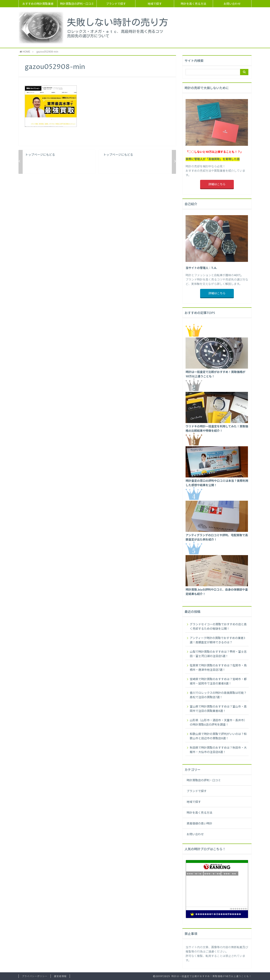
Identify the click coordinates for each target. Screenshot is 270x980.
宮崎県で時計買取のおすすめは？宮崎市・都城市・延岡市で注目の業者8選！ (218, 681)
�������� (239, 909)
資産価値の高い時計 (199, 824)
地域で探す (155, 4)
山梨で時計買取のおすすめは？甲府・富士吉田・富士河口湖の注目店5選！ (218, 654)
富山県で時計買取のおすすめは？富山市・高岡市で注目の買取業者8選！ (218, 709)
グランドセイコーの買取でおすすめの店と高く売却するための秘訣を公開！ (218, 627)
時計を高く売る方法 (193, 4)
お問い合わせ (232, 4)
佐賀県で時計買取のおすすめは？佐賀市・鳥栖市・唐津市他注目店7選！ (218, 668)
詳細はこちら (217, 184)
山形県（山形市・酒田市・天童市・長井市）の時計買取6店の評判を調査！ (218, 723)
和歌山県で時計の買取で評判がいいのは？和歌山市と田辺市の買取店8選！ (218, 736)
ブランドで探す (116, 4)
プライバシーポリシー (35, 976)
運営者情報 (60, 976)
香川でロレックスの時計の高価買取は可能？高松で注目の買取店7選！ (218, 695)
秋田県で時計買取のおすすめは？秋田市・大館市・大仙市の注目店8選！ (218, 750)
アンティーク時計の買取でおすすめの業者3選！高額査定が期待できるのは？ (217, 640)
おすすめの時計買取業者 (38, 4)
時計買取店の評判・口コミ (77, 4)
